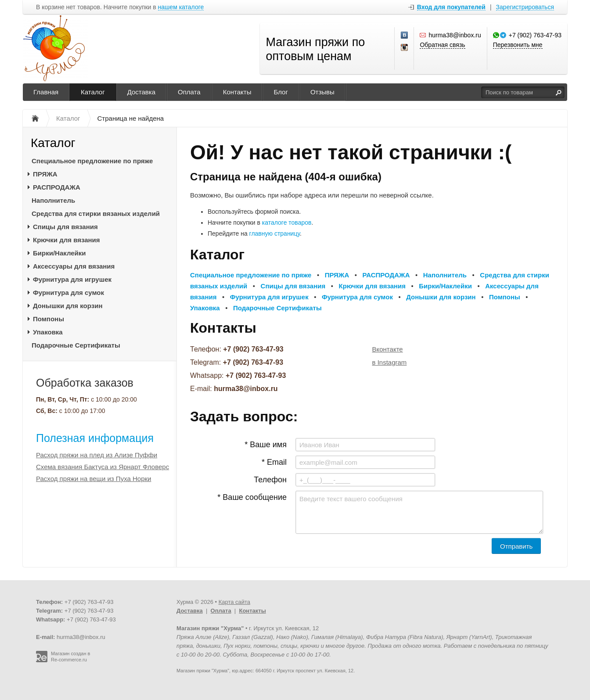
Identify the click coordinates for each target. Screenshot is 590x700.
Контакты (237, 92)
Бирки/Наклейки (59, 253)
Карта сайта (234, 602)
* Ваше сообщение (252, 497)
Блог (281, 92)
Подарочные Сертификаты (76, 345)
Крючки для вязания (67, 240)
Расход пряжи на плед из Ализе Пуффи (97, 455)
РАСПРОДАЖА (57, 187)
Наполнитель (53, 200)
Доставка (141, 92)
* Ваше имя (266, 445)
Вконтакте (388, 349)
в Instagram (390, 362)
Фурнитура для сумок (68, 293)
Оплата (189, 92)
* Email (274, 462)
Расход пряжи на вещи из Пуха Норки (94, 479)
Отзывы (322, 92)
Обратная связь (442, 45)
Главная (46, 92)
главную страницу (275, 233)
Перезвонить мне (518, 45)
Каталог (93, 92)
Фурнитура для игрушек (72, 279)
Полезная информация (95, 438)
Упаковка (48, 332)
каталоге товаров (287, 223)
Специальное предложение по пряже (92, 161)
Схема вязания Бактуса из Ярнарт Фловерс (103, 467)
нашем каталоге (181, 7)
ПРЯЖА (45, 174)
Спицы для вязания (65, 227)
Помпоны (49, 319)
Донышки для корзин (68, 306)
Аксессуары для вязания (74, 266)
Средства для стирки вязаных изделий (96, 214)
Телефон (270, 480)
